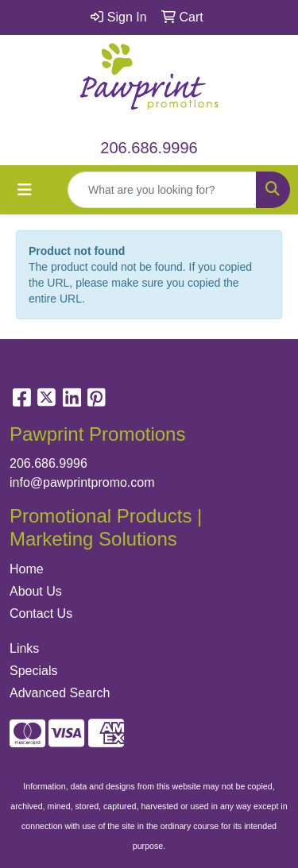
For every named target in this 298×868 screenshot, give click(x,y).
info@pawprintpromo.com (82, 482)
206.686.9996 (149, 148)
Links (24, 648)
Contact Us (41, 613)
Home (27, 569)
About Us (36, 591)
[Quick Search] (162, 190)
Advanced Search (60, 693)
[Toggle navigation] (25, 190)
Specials (33, 671)
